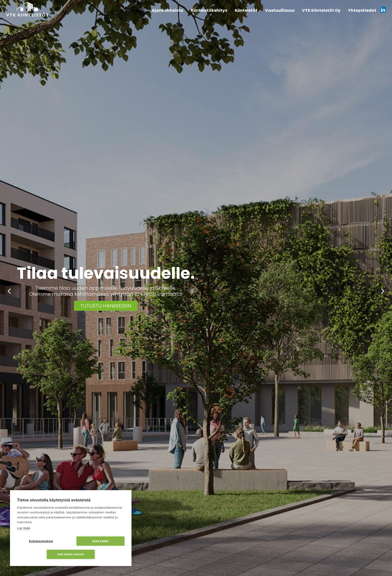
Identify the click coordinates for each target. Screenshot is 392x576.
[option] (196, 288)
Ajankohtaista (167, 10)
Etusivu (136, 10)
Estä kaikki (100, 541)
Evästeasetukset (41, 541)
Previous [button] (9, 291)
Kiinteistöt (246, 10)
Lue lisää (23, 528)
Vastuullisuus (280, 10)
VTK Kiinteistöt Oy (321, 10)
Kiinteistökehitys (209, 10)
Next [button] (383, 291)
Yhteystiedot (362, 10)
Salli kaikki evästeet (71, 554)
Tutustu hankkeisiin (106, 306)
